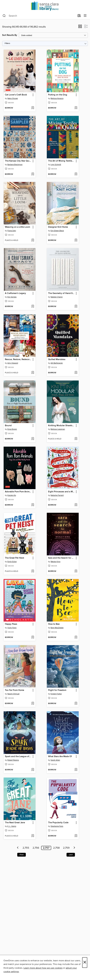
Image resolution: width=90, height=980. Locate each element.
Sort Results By (10, 35)
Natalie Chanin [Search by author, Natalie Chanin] (57, 297)
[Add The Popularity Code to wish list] (76, 836)
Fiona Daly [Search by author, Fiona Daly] (12, 231)
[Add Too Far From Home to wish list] (33, 704)
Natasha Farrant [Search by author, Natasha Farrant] (57, 495)
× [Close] (85, 963)
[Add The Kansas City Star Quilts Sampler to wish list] (33, 174)
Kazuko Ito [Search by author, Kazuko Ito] (12, 495)
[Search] (4, 16)
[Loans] (79, 16)
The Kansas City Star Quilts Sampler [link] (18, 161)
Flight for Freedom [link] (57, 690)
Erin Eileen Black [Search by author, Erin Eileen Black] (57, 231)
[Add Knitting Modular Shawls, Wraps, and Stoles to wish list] (76, 439)
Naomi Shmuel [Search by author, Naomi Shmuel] (13, 694)
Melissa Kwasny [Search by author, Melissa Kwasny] (57, 98)
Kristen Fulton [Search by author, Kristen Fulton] (56, 694)
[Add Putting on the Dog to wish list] (76, 108)
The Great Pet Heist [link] (14, 558)
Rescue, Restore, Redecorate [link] (18, 359)
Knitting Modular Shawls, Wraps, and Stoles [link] (61, 426)
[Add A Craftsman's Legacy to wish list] (33, 307)
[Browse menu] (85, 16)
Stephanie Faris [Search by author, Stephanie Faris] (57, 826)
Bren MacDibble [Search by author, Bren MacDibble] (57, 628)
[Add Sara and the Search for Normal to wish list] (76, 571)
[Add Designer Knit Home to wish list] (76, 240)
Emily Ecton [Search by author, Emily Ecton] (12, 562)
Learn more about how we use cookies (43, 968)
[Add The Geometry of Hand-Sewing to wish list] (76, 307)
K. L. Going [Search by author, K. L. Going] (12, 826)
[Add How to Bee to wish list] (76, 637)
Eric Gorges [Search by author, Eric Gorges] (12, 297)
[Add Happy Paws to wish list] (33, 637)
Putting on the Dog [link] (58, 95)
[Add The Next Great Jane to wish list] (33, 836)
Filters (7, 43)
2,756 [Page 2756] (36, 848)
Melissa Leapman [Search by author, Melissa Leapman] (58, 429)
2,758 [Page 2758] (56, 848)
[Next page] (74, 848)
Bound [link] (8, 426)
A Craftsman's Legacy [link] (15, 293)
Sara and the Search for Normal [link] (61, 558)
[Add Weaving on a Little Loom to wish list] (33, 240)
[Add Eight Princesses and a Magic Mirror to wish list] (76, 505)
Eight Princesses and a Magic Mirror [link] (61, 492)
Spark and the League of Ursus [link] (18, 757)
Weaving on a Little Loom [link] (17, 227)
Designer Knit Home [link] (58, 227)
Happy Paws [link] (11, 624)
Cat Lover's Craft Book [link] (16, 95)
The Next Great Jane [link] (15, 823)
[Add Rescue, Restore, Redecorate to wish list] (33, 373)
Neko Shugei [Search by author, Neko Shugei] (13, 98)
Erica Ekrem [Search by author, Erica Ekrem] (12, 429)
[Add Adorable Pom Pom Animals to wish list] (33, 505)
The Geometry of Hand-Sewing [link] (61, 293)
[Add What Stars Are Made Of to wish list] (76, 770)
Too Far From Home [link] (14, 690)
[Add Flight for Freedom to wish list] (76, 704)
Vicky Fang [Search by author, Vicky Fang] (12, 628)
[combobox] (39, 16)
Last (71, 855)
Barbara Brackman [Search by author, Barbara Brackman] (15, 165)
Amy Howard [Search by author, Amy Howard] (13, 363)
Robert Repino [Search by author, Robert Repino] (13, 760)
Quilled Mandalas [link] (57, 359)
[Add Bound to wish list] (33, 439)
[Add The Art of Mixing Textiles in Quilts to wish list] (76, 174)
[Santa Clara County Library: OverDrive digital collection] (45, 6)
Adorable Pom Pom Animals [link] (18, 492)
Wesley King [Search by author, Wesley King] (55, 562)
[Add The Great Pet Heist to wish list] (33, 571)
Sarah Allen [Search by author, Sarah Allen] (55, 760)
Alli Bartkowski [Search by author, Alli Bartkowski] (57, 363)
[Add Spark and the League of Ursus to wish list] (33, 770)
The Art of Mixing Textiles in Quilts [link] (61, 161)
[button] (80, 27)
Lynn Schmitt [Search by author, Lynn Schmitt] (56, 165)
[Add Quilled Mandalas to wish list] (76, 373)
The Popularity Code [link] (58, 823)
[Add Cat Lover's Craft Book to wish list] (33, 108)
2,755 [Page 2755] (26, 848)
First (22, 855)
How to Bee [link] (54, 624)
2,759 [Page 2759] (66, 848)
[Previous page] (18, 848)
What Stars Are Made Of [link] (60, 757)
